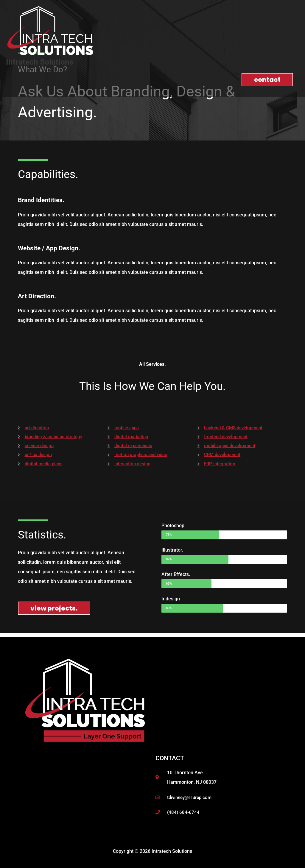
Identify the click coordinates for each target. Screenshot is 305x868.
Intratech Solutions (41, 62)
